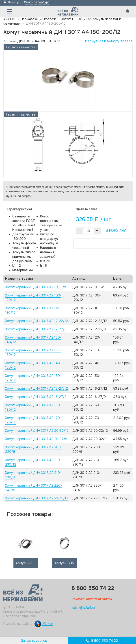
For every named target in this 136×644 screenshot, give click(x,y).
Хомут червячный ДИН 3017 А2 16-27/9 (36, 397)
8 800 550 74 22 (105, 641)
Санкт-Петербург (37, 2)
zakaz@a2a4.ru (83, 608)
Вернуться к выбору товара (109, 41)
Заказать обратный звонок (92, 599)
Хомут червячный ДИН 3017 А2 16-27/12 (37, 389)
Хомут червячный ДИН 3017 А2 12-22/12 (37, 321)
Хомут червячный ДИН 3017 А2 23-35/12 (37, 498)
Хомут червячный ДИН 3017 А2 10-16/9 (36, 287)
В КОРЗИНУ (116, 231)
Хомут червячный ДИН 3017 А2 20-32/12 (37, 431)
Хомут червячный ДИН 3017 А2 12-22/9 (36, 329)
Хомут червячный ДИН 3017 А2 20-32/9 (36, 439)
